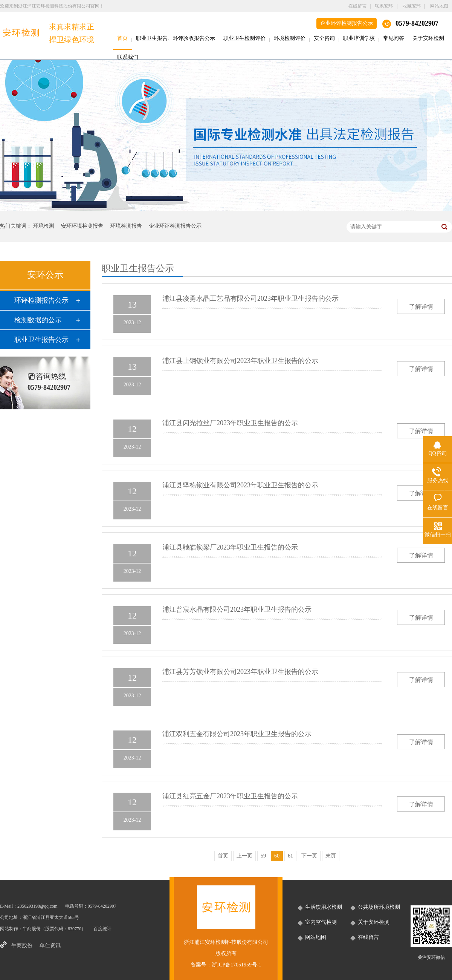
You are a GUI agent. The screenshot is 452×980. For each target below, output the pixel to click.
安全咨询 (324, 38)
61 (290, 856)
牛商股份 (32, 929)
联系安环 (384, 6)
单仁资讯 (50, 946)
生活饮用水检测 (324, 907)
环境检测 (44, 226)
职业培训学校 (359, 38)
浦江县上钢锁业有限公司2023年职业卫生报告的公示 (240, 361)
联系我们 (128, 57)
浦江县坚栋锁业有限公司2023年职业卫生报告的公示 (240, 485)
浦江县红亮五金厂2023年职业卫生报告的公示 (230, 796)
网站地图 (439, 6)
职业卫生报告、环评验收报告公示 (176, 38)
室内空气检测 (321, 922)
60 (277, 856)
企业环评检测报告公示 (347, 23)
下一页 (309, 856)
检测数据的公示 (38, 320)
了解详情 (421, 307)
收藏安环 (412, 6)
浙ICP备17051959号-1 (236, 965)
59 (263, 856)
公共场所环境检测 (379, 907)
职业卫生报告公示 (41, 340)
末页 (331, 856)
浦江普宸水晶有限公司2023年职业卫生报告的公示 (237, 609)
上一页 (244, 856)
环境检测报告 (126, 226)
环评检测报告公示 (41, 300)
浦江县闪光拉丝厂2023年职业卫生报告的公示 (230, 423)
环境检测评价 (290, 38)
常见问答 (394, 38)
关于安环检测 (428, 38)
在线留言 (357, 6)
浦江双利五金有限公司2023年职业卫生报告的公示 (237, 734)
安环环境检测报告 (82, 226)
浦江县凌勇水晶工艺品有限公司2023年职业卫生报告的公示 (250, 299)
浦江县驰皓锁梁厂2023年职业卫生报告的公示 (230, 547)
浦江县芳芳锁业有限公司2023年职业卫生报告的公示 (240, 672)
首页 (122, 38)
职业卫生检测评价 (244, 38)
